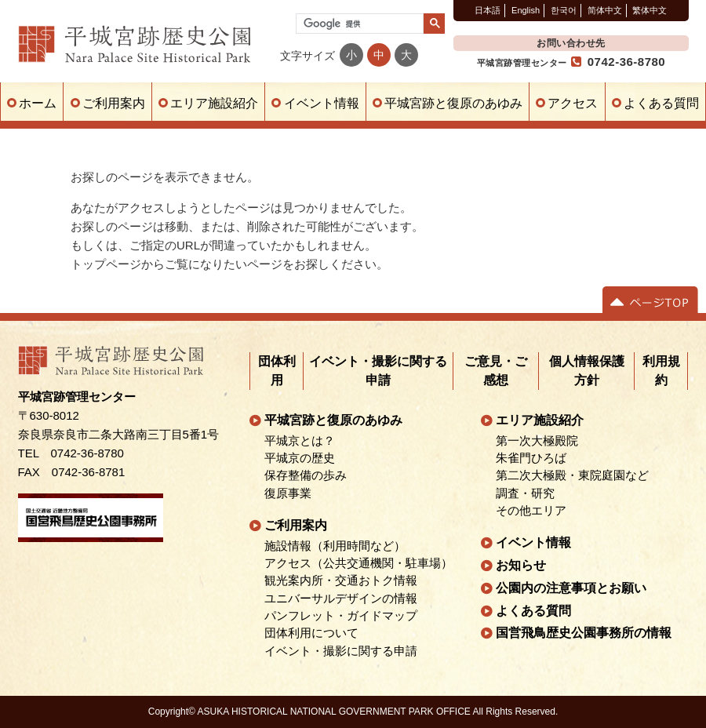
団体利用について (311, 633)
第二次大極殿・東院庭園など (572, 475)
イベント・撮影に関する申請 (341, 650)
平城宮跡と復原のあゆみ (453, 103)
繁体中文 (650, 10)
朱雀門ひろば (531, 458)
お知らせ (521, 565)
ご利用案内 (114, 103)
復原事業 (288, 493)
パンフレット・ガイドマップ (341, 616)
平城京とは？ (300, 441)
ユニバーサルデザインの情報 (341, 599)
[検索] (358, 24)
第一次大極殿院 (537, 441)
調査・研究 (525, 493)
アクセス (573, 103)
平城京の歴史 (300, 458)
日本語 (488, 10)
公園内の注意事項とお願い (571, 588)
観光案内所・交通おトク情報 (341, 581)
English (526, 10)
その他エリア (531, 511)
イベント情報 (322, 103)
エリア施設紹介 (214, 103)
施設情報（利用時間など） (335, 546)
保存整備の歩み (306, 475)
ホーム (38, 103)
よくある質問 (661, 103)
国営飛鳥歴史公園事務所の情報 (584, 633)
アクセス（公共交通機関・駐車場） (358, 563)
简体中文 (605, 10)
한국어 (564, 10)
